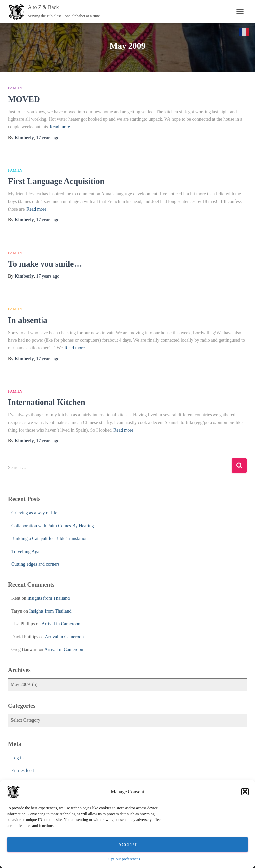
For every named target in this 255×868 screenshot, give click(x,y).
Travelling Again (27, 551)
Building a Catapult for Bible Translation (49, 539)
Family (15, 88)
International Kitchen (47, 402)
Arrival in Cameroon (61, 624)
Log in (17, 758)
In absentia (28, 320)
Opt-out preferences (124, 859)
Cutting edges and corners (36, 564)
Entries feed (22, 770)
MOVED (24, 99)
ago (48, 138)
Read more (60, 127)
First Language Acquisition (56, 181)
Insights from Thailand (48, 598)
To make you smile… (45, 264)
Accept (127, 845)
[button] (245, 792)
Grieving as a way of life (34, 513)
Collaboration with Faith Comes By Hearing (52, 526)
